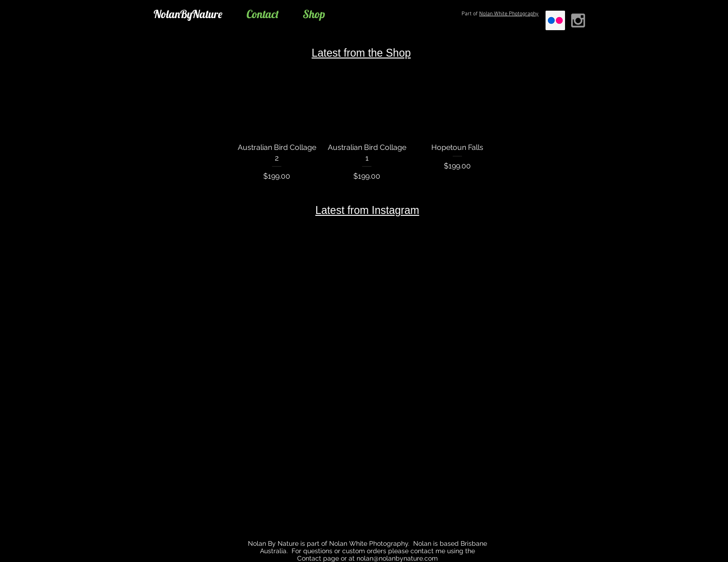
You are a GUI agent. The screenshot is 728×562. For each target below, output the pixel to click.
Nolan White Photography (509, 14)
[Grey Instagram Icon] (578, 20)
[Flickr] (555, 20)
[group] (367, 118)
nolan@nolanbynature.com (397, 558)
